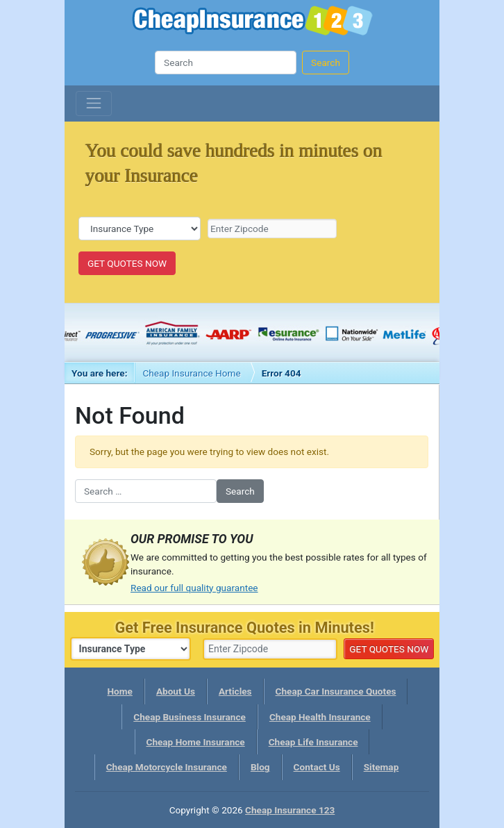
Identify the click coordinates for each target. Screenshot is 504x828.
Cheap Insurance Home (191, 373)
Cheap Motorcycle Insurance (167, 767)
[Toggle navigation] (94, 104)
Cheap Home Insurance (196, 742)
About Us (176, 691)
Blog (260, 767)
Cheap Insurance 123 (252, 23)
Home (120, 691)
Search (326, 63)
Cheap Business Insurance (190, 717)
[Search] (226, 63)
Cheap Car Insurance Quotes (336, 691)
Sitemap (381, 767)
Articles (235, 691)
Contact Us (317, 767)
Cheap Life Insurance (313, 742)
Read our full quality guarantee (194, 588)
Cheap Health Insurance (320, 717)
